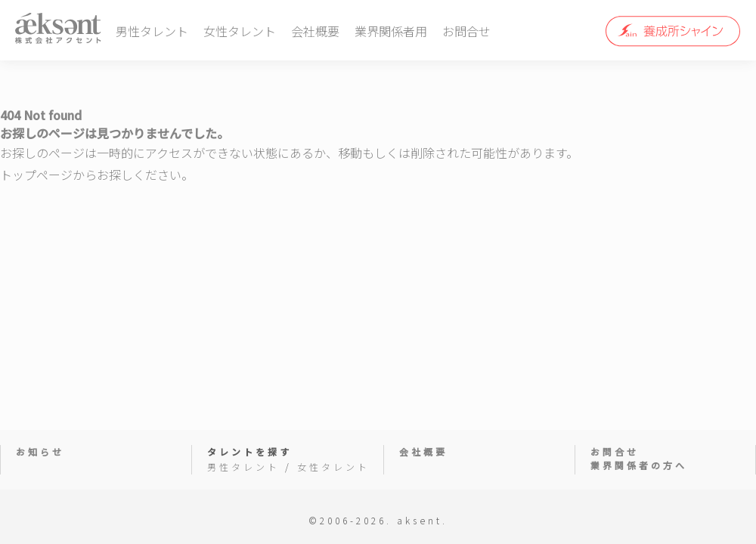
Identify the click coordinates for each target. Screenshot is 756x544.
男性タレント (152, 31)
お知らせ (40, 451)
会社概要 (315, 31)
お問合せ (466, 31)
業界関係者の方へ (639, 465)
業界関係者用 (391, 31)
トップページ (36, 175)
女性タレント (240, 31)
